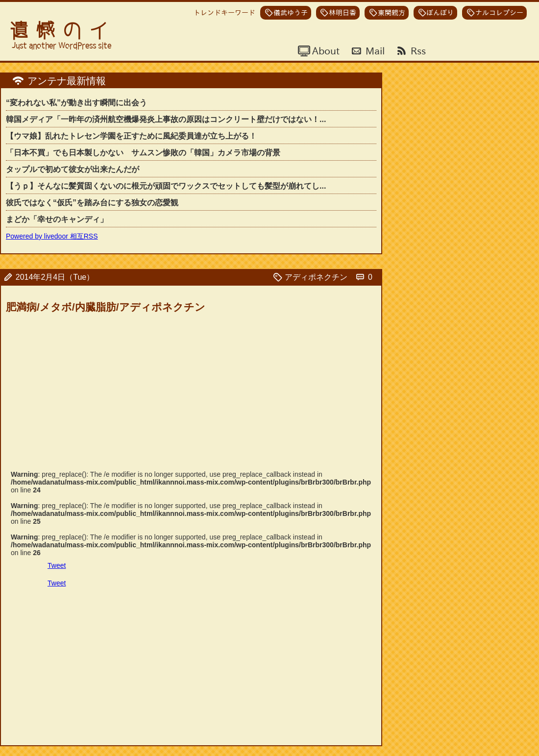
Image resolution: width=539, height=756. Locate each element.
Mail (374, 50)
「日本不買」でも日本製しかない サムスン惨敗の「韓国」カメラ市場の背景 (143, 153)
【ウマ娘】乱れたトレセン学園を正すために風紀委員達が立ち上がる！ (131, 136)
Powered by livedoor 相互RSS (52, 236)
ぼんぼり (440, 13)
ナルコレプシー (499, 13)
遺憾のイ (63, 31)
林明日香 (343, 13)
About (325, 50)
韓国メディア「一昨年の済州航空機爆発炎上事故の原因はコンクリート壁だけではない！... (166, 119)
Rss (417, 50)
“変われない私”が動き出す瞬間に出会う (76, 103)
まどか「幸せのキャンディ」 (57, 219)
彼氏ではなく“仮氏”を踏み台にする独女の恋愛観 (92, 203)
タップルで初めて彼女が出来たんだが (73, 169)
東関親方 (392, 13)
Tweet (57, 565)
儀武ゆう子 (291, 13)
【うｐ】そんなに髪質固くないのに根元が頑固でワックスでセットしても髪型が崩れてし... (166, 186)
